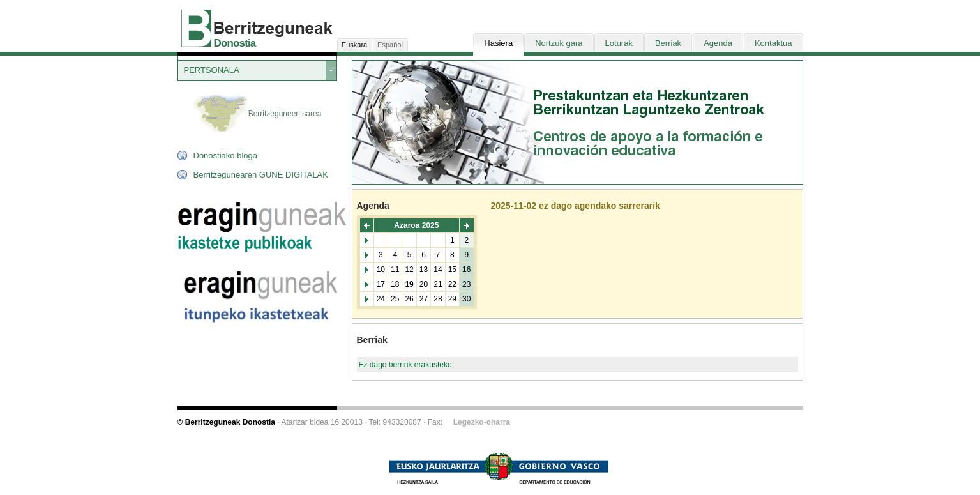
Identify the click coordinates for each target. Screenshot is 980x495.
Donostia (235, 43)
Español (390, 45)
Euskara (354, 45)
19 (409, 284)
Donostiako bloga (225, 156)
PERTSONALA (212, 70)
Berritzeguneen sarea (257, 114)
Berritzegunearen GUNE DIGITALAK (261, 175)
